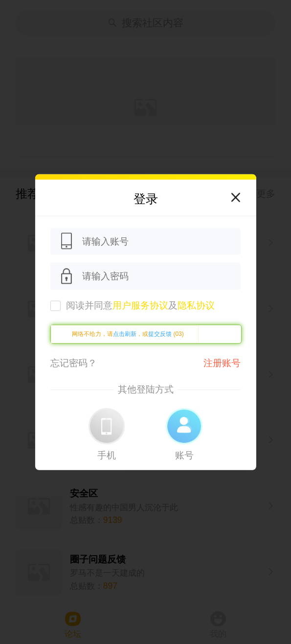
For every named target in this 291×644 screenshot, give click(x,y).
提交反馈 (160, 334)
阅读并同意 (140, 305)
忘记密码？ (74, 363)
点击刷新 (125, 334)
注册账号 (222, 363)
